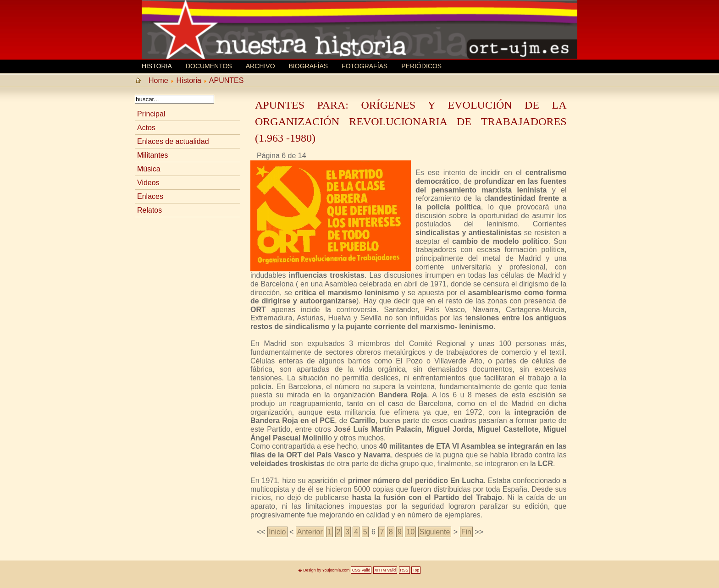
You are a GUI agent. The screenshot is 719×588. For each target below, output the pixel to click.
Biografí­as (309, 66)
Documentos (209, 66)
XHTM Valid (385, 570)
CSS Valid (361, 570)
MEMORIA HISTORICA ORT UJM (210, 22)
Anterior (310, 532)
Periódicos (421, 66)
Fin (466, 532)
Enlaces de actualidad (173, 141)
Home (158, 80)
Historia (157, 66)
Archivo (260, 66)
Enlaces (150, 196)
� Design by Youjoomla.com (324, 570)
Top (416, 570)
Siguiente (435, 532)
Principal (151, 114)
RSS (404, 570)
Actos (146, 128)
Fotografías (365, 66)
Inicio (277, 532)
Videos (148, 183)
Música (149, 169)
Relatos (149, 210)
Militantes (153, 155)
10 (410, 532)
